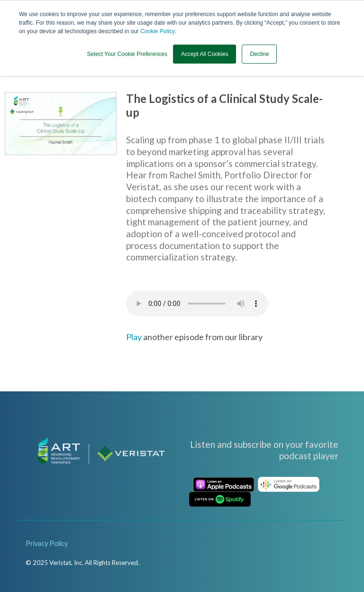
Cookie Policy (157, 31)
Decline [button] (259, 54)
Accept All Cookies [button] (205, 54)
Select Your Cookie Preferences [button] (127, 54)
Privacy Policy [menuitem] (47, 543)
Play (134, 337)
